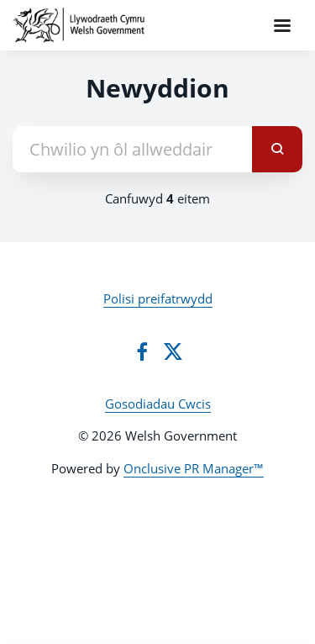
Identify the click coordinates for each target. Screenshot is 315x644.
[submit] (277, 149)
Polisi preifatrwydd (158, 298)
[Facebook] (142, 351)
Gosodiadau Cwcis (158, 404)
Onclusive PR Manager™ (194, 468)
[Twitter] (173, 351)
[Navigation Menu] (282, 25)
